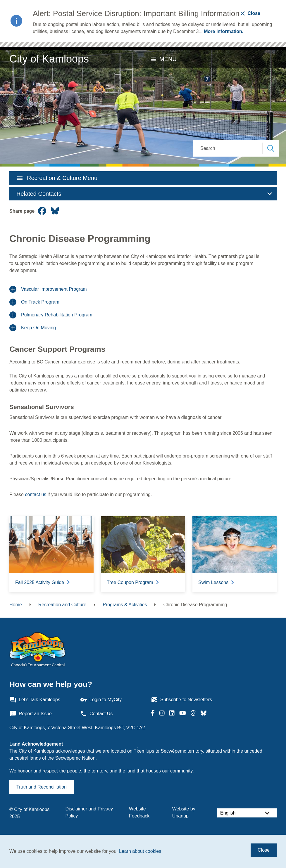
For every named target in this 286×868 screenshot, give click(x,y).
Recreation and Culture (62, 605)
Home (16, 605)
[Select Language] (247, 813)
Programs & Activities (125, 605)
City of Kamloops (49, 59)
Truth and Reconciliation (42, 787)
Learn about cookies (140, 851)
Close (264, 850)
